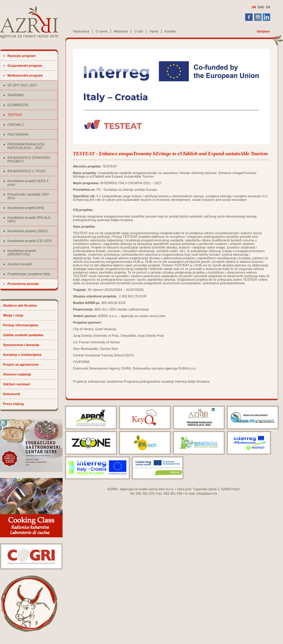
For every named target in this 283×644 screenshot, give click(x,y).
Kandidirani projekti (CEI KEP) (30, 241)
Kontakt (170, 31)
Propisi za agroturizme (21, 364)
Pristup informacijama (21, 325)
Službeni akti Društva (20, 305)
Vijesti (154, 31)
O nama (102, 31)
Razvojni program (22, 56)
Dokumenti (12, 394)
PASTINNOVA (18, 134)
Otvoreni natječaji (17, 374)
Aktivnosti (121, 31)
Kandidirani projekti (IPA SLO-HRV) (29, 219)
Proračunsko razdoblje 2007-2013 (29, 196)
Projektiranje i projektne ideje (29, 274)
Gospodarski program (25, 66)
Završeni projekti (20, 264)
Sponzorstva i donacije (21, 345)
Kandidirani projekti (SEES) (28, 231)
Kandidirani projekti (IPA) (26, 208)
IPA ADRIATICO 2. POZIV (27, 171)
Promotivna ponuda (23, 284)
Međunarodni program (25, 75)
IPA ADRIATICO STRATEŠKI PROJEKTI (29, 159)
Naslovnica (81, 31)
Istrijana (263, 31)
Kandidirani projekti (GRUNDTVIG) (22, 252)
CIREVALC (16, 125)
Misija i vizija (13, 315)
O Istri (139, 31)
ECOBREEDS (18, 105)
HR (254, 7)
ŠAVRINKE (16, 95)
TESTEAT (15, 115)
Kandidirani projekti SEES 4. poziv (28, 183)
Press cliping (13, 404)
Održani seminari (17, 384)
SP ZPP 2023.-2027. (23, 85)
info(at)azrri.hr (207, 494)
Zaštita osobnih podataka (23, 335)
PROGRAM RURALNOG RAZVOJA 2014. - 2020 (26, 146)
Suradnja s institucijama (22, 355)
